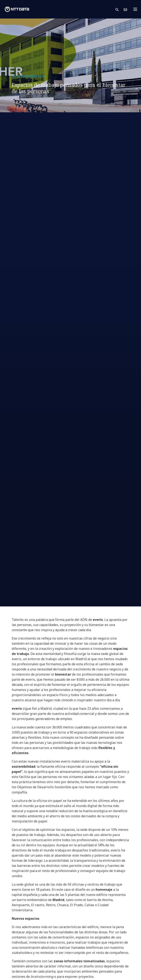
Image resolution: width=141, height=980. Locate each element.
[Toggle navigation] (136, 9)
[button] (120, 9)
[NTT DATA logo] (17, 9)
